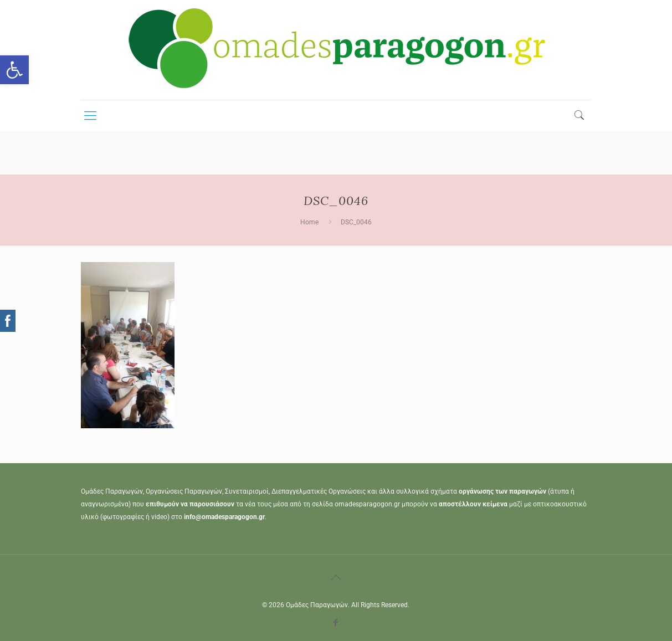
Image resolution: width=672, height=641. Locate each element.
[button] (14, 70)
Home (309, 222)
